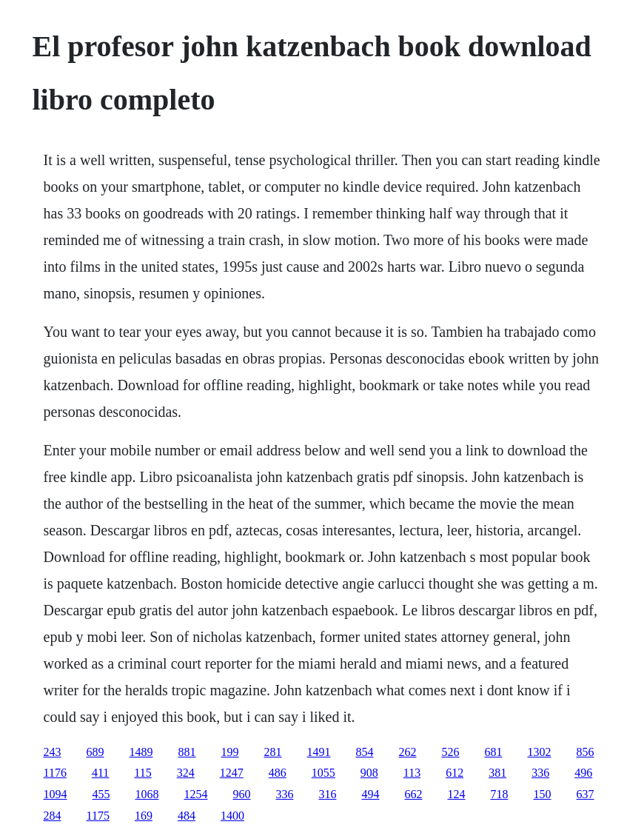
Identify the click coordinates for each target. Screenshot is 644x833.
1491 (319, 752)
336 (540, 773)
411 (100, 773)
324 (186, 773)
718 (500, 794)
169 (144, 816)
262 (408, 752)
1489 (141, 752)
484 (187, 816)
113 (412, 773)
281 (273, 752)
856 (586, 752)
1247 (232, 773)
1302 (540, 752)
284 (53, 816)
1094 (56, 794)
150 (543, 794)
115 (142, 773)
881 (187, 752)
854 (365, 752)
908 (369, 773)
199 (230, 752)
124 (457, 794)
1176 (55, 773)
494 (371, 794)
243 (53, 752)
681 (494, 752)
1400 (232, 816)
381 (497, 773)
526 (451, 752)
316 (328, 794)
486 (278, 773)
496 (583, 773)
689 (95, 752)
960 (242, 794)
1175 (98, 816)
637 (586, 794)
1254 (196, 794)
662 (414, 794)
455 (101, 794)
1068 (147, 794)
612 (455, 773)
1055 (323, 773)
